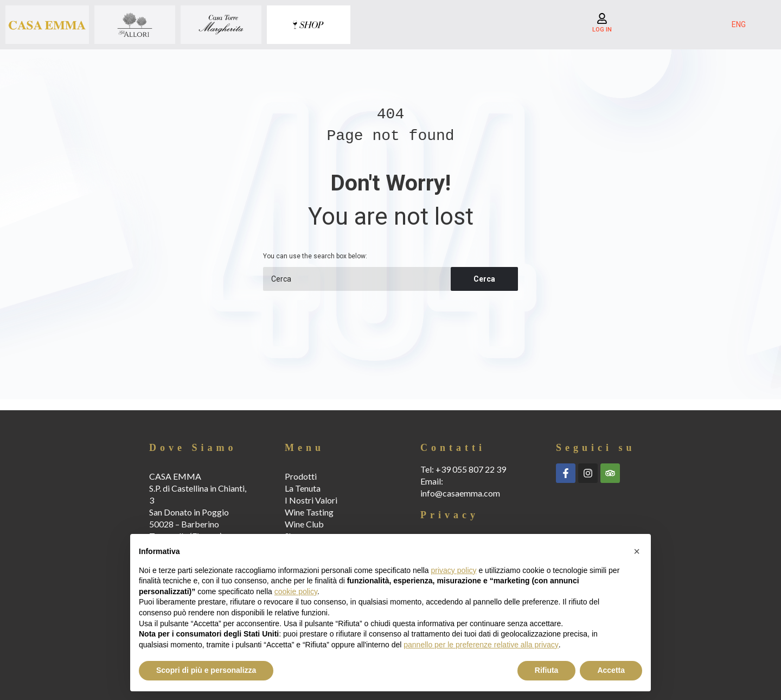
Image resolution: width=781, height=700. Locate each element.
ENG (739, 24)
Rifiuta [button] (547, 670)
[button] (637, 551)
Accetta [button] (611, 670)
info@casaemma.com (460, 493)
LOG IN (602, 30)
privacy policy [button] (454, 570)
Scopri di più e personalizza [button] (206, 670)
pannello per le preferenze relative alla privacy (481, 645)
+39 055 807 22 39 (471, 469)
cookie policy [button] (296, 591)
